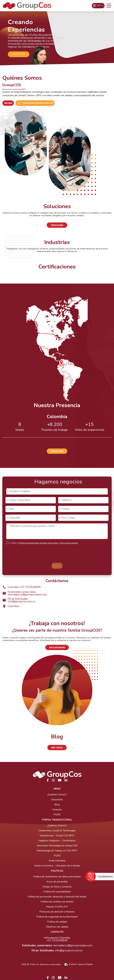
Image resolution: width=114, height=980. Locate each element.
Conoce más (57, 225)
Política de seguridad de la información (57, 917)
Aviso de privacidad (69, 543)
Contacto (57, 810)
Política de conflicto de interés (57, 902)
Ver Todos (57, 748)
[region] (57, 39)
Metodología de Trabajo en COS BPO (57, 851)
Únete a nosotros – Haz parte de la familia (57, 866)
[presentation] (57, 554)
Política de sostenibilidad (57, 892)
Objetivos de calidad (57, 927)
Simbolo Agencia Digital (78, 964)
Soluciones (57, 800)
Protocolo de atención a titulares (57, 912)
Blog (57, 805)
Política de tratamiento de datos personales (39, 543)
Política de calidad (57, 922)
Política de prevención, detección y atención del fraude (57, 897)
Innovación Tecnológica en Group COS (57, 846)
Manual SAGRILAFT (57, 907)
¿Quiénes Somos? (57, 795)
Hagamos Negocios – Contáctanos (57, 841)
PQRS (57, 815)
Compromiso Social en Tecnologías (57, 831)
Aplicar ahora (57, 647)
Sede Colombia (57, 861)
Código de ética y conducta (57, 887)
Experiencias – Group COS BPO (57, 836)
